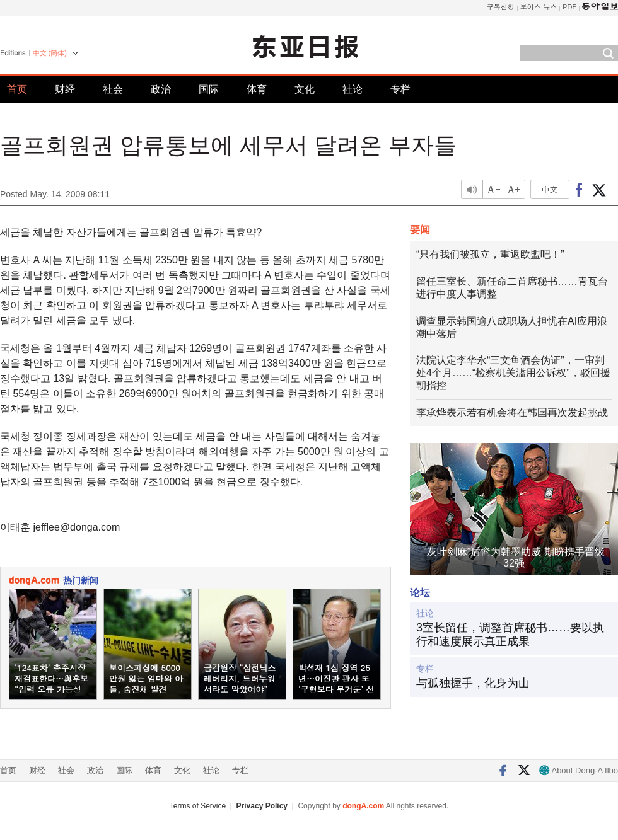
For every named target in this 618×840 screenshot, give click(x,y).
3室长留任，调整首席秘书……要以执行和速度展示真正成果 (510, 635)
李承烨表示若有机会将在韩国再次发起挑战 (512, 412)
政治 (161, 89)
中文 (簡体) (50, 53)
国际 (209, 89)
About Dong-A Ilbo (579, 770)
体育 (257, 89)
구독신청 (501, 7)
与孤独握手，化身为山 (473, 683)
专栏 (400, 89)
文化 (305, 89)
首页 (17, 89)
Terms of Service (198, 806)
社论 (353, 89)
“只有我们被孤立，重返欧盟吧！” (490, 254)
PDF (569, 7)
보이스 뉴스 (539, 7)
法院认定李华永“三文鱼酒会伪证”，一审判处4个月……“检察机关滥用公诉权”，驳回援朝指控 (513, 373)
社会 (113, 89)
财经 (65, 89)
